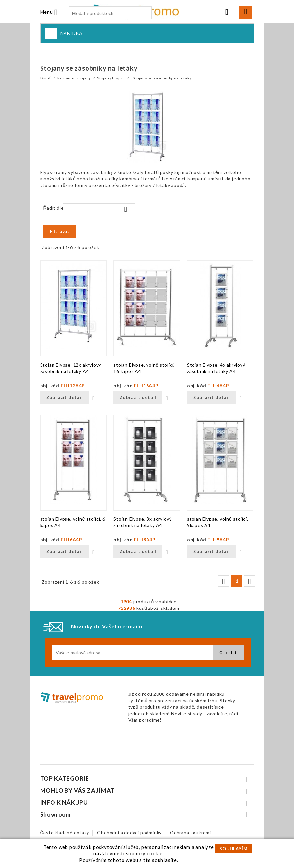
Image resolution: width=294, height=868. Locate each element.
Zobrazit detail (65, 397)
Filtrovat (60, 231)
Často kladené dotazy (65, 832)
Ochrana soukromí (190, 832)
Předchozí (223, 581)
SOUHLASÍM (233, 849)
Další (249, 581)
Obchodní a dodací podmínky (129, 832)
